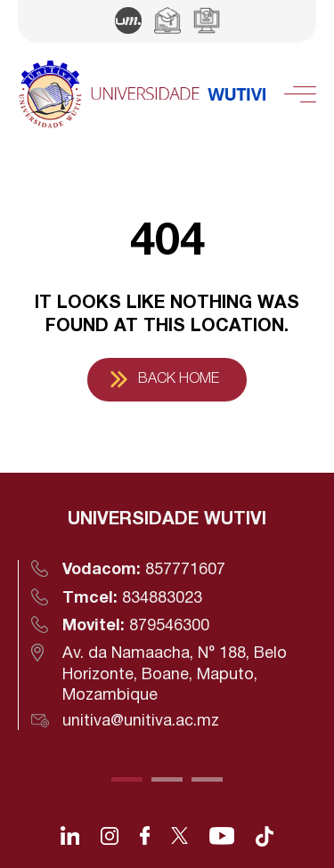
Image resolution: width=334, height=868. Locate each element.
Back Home (179, 379)
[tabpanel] (167, 619)
